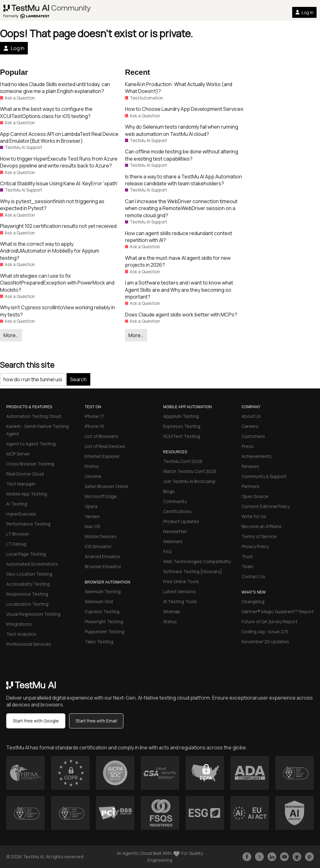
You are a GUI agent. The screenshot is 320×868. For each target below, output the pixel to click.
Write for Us (254, 516)
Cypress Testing (102, 611)
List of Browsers (101, 436)
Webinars (173, 541)
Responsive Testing (27, 594)
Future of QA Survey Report (270, 621)
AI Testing (17, 504)
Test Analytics (21, 634)
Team (247, 566)
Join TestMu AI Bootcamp (189, 481)
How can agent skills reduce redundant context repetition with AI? (179, 237)
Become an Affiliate (262, 526)
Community (175, 501)
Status (170, 621)
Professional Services (29, 644)
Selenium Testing (103, 591)
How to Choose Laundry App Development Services (184, 109)
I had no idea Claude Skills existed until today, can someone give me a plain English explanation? (55, 88)
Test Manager (21, 484)
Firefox (92, 466)
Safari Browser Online (106, 486)
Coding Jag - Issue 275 (265, 632)
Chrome (93, 476)
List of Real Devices (105, 446)
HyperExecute (21, 514)
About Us (251, 416)
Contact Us (253, 576)
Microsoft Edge (101, 496)
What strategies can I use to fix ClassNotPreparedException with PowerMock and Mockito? (57, 283)
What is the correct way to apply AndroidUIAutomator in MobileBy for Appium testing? (50, 251)
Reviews (250, 466)
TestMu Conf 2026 (183, 461)
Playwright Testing (104, 621)
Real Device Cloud (25, 474)
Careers (250, 426)
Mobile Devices (101, 536)
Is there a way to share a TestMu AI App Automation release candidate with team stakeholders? (183, 180)
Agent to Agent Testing (31, 444)
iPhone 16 (95, 426)
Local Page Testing (26, 554)
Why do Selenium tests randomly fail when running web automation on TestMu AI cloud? (182, 130)
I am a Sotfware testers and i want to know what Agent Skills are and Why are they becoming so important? (179, 290)
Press (247, 446)
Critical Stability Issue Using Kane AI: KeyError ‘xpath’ (59, 183)
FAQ (167, 551)
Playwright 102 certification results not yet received (58, 226)
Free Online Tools (181, 581)
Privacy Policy (255, 546)
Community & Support (264, 476)
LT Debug (16, 544)
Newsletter (175, 531)
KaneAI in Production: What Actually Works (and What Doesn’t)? (179, 88)
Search (78, 379)
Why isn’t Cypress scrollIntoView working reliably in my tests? (57, 311)
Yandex (92, 516)
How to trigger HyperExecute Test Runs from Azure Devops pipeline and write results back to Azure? (59, 162)
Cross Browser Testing (30, 464)
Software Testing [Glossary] (192, 571)
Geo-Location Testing (29, 574)
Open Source (255, 496)
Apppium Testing (181, 416)
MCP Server (18, 454)
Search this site (27, 365)
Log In (304, 12)
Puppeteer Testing (105, 632)
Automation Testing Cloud (34, 416)
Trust (247, 556)
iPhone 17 (94, 416)
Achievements (257, 456)
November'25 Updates (265, 642)
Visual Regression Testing (33, 614)
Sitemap (172, 611)
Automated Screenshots (32, 564)
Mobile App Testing (27, 494)
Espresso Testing (182, 426)
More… (11, 335)
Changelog (253, 601)
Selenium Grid (99, 601)
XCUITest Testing (182, 436)
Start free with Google (36, 721)
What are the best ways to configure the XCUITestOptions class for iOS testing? (46, 112)
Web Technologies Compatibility (197, 561)
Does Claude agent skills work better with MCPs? (181, 315)
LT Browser (18, 534)
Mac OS (92, 526)
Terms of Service (259, 536)
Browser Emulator (103, 566)
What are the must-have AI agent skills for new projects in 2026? (178, 261)
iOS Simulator (98, 546)
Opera (91, 506)
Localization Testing (27, 604)
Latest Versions (179, 591)
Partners (250, 486)
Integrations (19, 624)
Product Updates (181, 521)
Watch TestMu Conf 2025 (190, 471)
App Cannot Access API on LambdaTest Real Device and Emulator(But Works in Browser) (59, 137)
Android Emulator (102, 556)
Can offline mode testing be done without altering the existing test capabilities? (182, 155)
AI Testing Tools (180, 601)
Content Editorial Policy (266, 506)
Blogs (169, 491)
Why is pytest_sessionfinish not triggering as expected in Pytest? (52, 205)
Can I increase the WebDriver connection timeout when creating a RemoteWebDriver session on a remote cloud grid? (181, 208)
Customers (253, 436)
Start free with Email (96, 721)
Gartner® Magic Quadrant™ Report (278, 611)
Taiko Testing (99, 642)
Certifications (177, 511)
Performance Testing (28, 524)
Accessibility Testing (28, 584)
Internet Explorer (102, 456)
